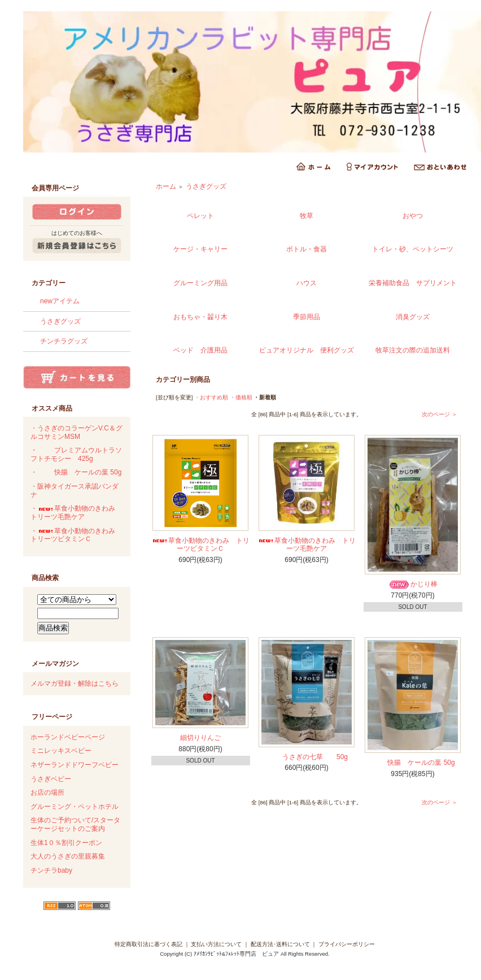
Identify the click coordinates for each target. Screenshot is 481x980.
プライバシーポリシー (347, 944)
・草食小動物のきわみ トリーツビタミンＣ (76, 535)
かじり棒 (413, 584)
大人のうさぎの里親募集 (68, 856)
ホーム (166, 186)
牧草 (307, 216)
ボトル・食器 (307, 249)
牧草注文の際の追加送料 (413, 350)
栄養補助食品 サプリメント (413, 283)
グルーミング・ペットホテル (75, 807)
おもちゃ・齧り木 (200, 317)
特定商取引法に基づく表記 (148, 944)
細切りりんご (200, 738)
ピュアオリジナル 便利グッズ (307, 350)
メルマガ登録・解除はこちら (75, 683)
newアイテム (60, 301)
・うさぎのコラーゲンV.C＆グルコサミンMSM (76, 432)
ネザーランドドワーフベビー (75, 765)
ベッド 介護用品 (200, 350)
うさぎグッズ (60, 321)
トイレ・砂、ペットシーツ (413, 249)
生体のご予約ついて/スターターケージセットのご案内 (75, 824)
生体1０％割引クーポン (66, 843)
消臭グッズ (413, 317)
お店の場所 (47, 792)
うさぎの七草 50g (307, 757)
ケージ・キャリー (200, 249)
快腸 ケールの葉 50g (412, 763)
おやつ (413, 216)
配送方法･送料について (280, 944)
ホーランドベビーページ (68, 737)
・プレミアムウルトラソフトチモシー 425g (76, 454)
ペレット (200, 216)
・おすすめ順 (211, 397)
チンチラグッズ (64, 341)
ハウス (307, 283)
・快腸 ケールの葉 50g (76, 472)
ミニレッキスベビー (61, 751)
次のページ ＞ (440, 414)
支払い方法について (216, 944)
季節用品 (307, 317)
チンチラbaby (51, 870)
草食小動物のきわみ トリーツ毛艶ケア (307, 545)
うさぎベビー (51, 779)
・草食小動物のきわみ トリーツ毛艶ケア (76, 513)
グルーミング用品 (200, 283)
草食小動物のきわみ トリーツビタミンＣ (200, 545)
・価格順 (241, 397)
